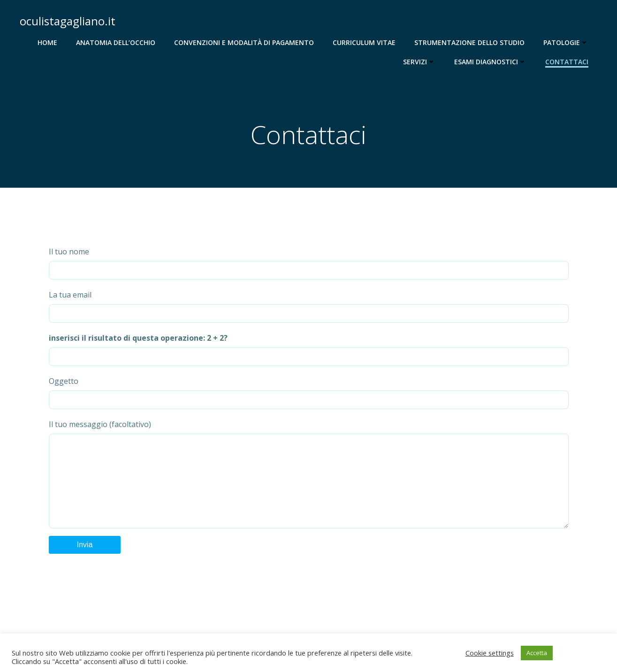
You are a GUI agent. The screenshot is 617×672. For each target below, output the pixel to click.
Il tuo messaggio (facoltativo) (309, 483)
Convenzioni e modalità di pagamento (244, 42)
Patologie (566, 42)
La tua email (309, 306)
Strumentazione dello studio (469, 42)
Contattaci (567, 62)
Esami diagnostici (490, 62)
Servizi (419, 62)
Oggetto (309, 393)
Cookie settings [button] (490, 653)
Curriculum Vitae (364, 42)
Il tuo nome (309, 263)
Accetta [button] (537, 653)
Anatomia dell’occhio (116, 42)
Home (47, 42)
